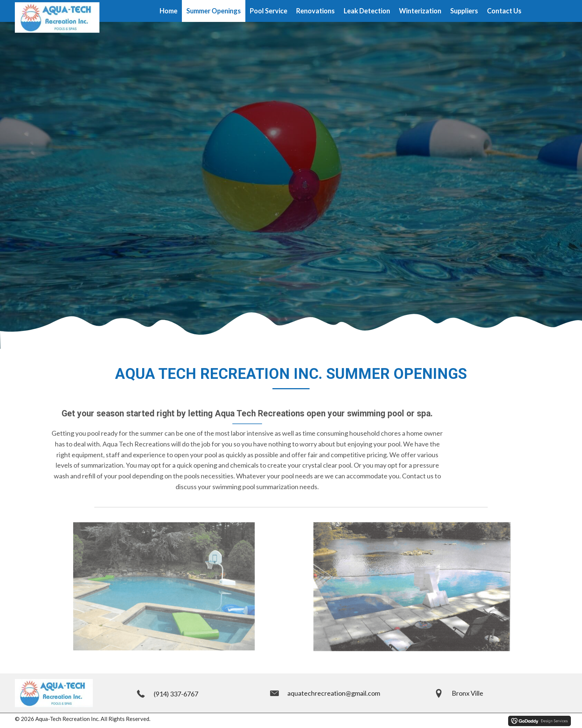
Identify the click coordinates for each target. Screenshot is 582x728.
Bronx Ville (467, 693)
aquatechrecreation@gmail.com (334, 693)
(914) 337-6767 (176, 694)
